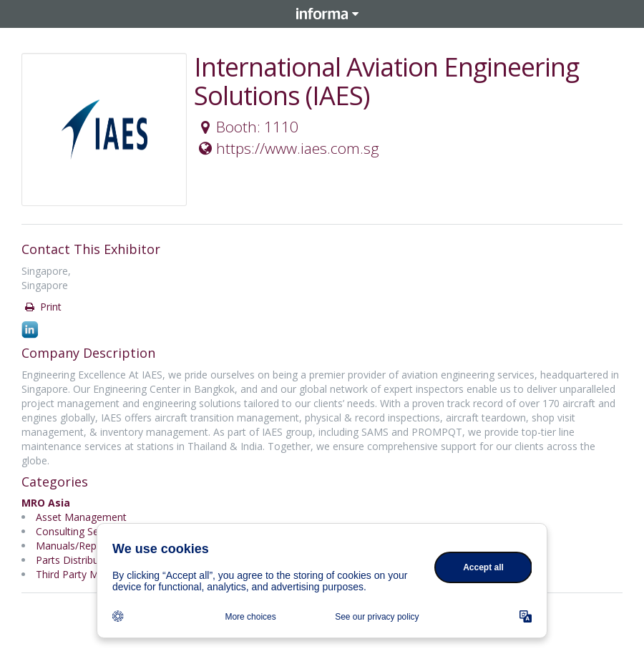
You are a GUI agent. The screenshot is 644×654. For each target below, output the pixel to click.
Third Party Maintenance (93, 574)
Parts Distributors (77, 560)
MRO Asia (46, 503)
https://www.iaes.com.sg (287, 148)
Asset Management (81, 517)
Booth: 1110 (247, 127)
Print (42, 307)
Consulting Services (80, 531)
